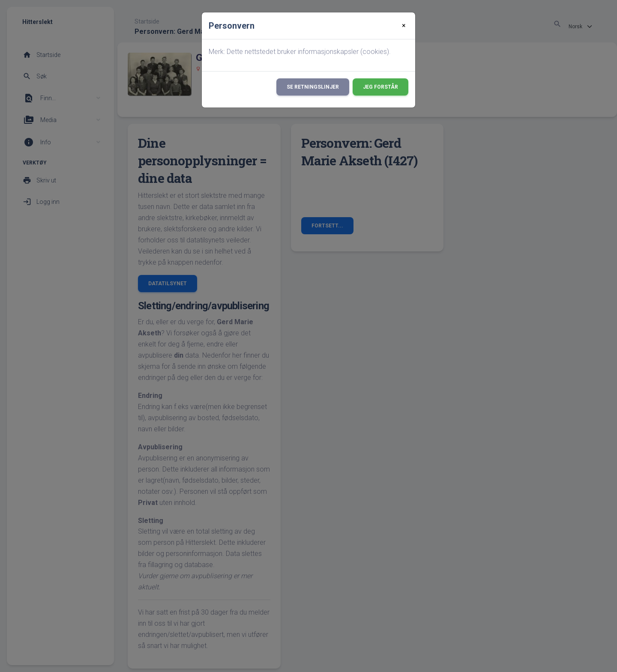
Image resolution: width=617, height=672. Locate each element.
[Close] (404, 26)
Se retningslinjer (313, 87)
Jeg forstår (380, 87)
